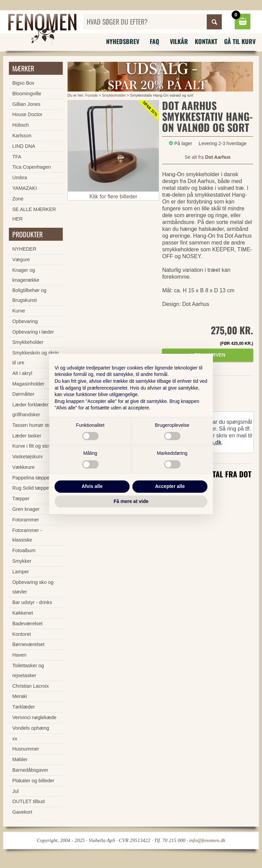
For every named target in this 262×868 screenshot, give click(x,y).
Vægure (21, 260)
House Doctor (27, 114)
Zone (18, 199)
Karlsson (22, 136)
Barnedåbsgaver (30, 770)
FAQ (155, 41)
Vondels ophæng (31, 728)
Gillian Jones (26, 104)
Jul (15, 791)
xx (15, 739)
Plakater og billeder (33, 781)
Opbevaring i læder (33, 332)
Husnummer (26, 749)
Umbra (20, 178)
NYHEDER (24, 249)
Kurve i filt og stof (31, 446)
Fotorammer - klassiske (27, 535)
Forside (92, 95)
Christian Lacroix (31, 686)
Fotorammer (26, 520)
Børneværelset (28, 644)
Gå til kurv (240, 41)
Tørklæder (24, 707)
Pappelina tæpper (32, 478)
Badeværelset (27, 624)
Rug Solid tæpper (31, 488)
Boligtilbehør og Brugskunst (29, 295)
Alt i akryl (22, 373)
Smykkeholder (114, 95)
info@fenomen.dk (207, 840)
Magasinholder (28, 384)
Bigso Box (23, 83)
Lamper (21, 572)
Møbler (20, 759)
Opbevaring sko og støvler (33, 587)
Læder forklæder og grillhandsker (34, 410)
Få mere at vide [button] (131, 501)
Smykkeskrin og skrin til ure (35, 358)
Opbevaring (25, 321)
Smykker (22, 561)
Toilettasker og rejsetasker (28, 670)
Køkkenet (23, 613)
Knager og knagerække (26, 275)
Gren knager (26, 509)
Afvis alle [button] (92, 486)
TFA (17, 157)
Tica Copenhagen (32, 167)
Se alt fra (208, 157)
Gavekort (22, 812)
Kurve (19, 311)
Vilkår (179, 41)
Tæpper (21, 499)
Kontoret (21, 634)
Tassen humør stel (32, 425)
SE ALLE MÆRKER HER (34, 214)
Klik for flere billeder (113, 197)
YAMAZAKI (25, 188)
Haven (19, 655)
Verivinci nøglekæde (34, 717)
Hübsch (21, 125)
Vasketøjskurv (27, 457)
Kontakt (206, 41)
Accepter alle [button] (170, 486)
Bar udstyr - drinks (32, 602)
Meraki (20, 696)
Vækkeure (24, 467)
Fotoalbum (24, 550)
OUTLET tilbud (28, 801)
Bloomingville (27, 94)
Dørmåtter (23, 394)
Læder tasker (27, 436)
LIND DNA (24, 146)
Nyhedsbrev (123, 41)
